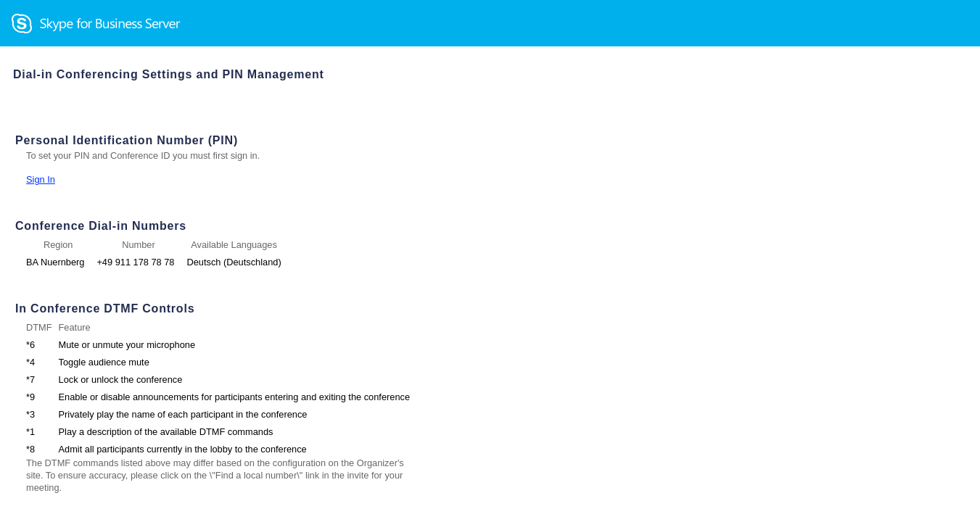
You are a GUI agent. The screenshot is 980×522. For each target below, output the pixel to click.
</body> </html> (490, 261)
